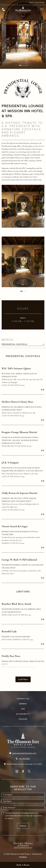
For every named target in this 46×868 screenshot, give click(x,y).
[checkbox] (3, 813)
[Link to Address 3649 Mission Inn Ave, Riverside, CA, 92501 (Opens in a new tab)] (23, 764)
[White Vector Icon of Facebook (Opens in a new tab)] (23, 772)
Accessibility (23, 714)
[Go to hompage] (23, 15)
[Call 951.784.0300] (4, 9)
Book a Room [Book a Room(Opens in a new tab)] (23, 865)
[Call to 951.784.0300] (23, 759)
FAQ (23, 709)
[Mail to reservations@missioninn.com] (23, 753)
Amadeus (23, 857)
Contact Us (23, 699)
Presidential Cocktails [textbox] (14, 344)
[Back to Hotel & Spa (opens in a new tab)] (37, 2)
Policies (23, 719)
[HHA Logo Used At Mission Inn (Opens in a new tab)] (23, 848)
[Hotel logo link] (23, 740)
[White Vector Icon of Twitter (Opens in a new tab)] (29, 772)
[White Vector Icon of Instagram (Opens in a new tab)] (17, 772)
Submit (23, 826)
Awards (23, 704)
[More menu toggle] (42, 9)
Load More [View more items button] (23, 679)
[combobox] (23, 344)
